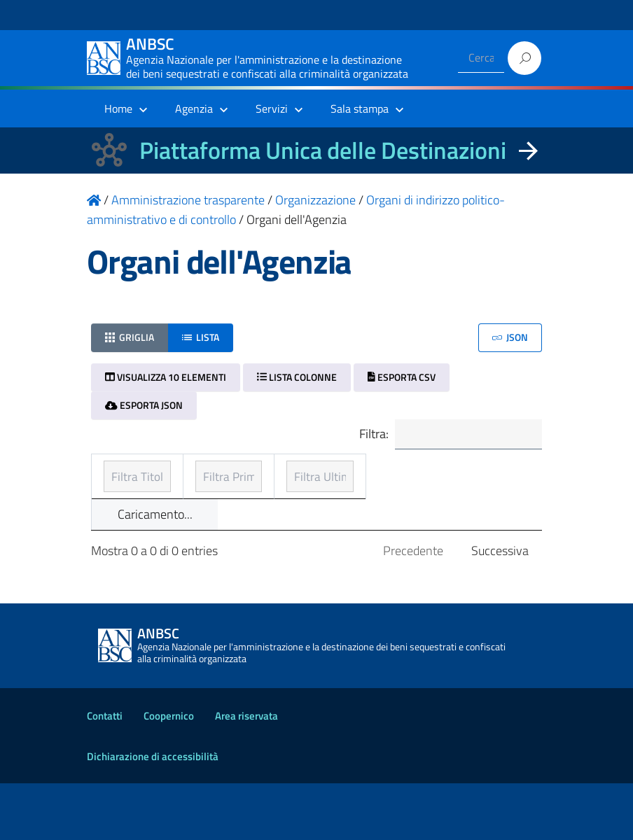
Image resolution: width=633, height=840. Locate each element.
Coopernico (169, 772)
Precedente (413, 607)
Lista (201, 337)
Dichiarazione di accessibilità (153, 813)
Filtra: (449, 435)
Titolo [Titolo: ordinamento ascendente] (120, 492)
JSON (510, 337)
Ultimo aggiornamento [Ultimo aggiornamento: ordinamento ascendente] (441, 482)
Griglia (130, 337)
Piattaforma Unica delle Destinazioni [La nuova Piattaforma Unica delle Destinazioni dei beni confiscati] (323, 150)
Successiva (500, 607)
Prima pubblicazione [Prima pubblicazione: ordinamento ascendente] (300, 492)
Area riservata (246, 772)
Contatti (105, 772)
